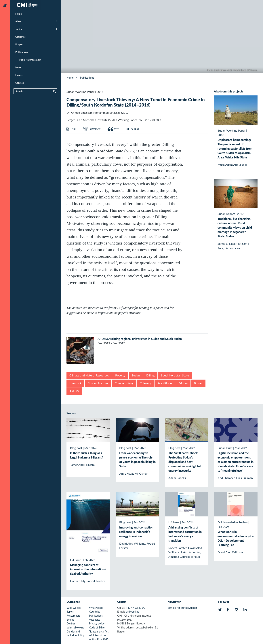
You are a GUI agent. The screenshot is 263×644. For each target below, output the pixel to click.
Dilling (150, 375)
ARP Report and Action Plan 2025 (99, 637)
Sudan (136, 375)
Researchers (73, 615)
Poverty (120, 375)
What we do (96, 608)
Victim (183, 383)
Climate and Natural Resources (89, 375)
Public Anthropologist (30, 60)
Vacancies (95, 620)
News (18, 67)
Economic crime (98, 383)
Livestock (75, 383)
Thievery (146, 383)
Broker (198, 383)
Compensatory (124, 383)
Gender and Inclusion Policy (75, 633)
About (19, 21)
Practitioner (165, 383)
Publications (22, 52)
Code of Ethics (97, 627)
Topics (19, 29)
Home (19, 14)
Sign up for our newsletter (182, 608)
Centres (20, 83)
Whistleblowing (75, 627)
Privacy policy (97, 623)
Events (19, 75)
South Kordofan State (175, 375)
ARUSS (74, 391)
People (19, 44)
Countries (20, 37)
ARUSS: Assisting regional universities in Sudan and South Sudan (140, 339)
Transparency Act (99, 631)
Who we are (74, 608)
